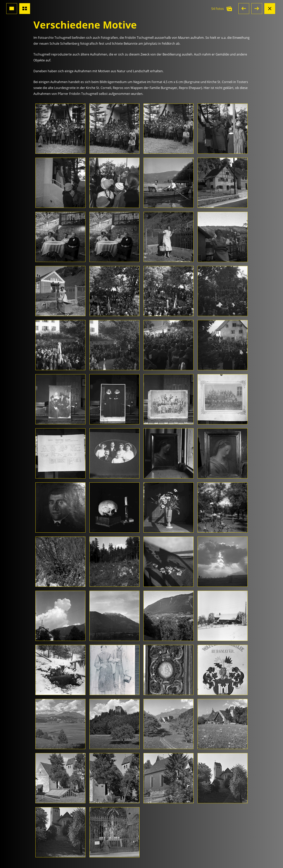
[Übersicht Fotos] (25, 9)
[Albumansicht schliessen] (270, 9)
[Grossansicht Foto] (12, 9)
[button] (244, 9)
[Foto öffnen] (60, 129)
